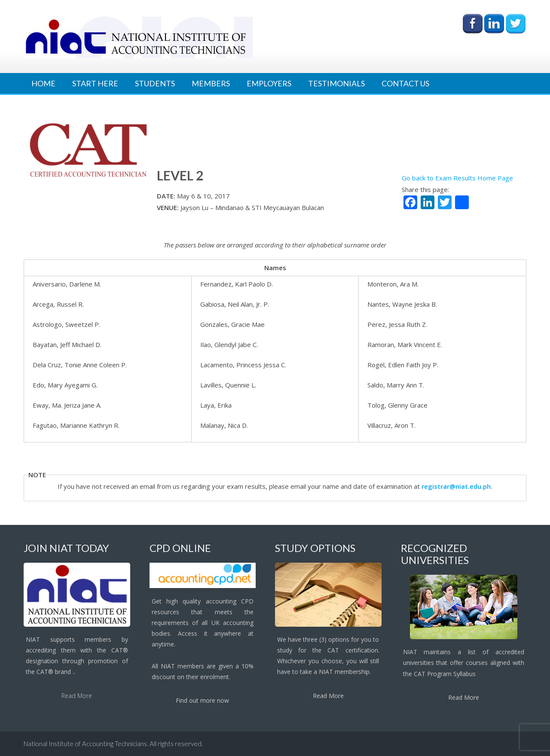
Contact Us (405, 83)
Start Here (95, 83)
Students (155, 83)
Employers (269, 83)
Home (43, 83)
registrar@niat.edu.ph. (457, 486)
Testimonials (336, 83)
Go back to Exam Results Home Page (457, 178)
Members (211, 83)
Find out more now (202, 700)
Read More (77, 696)
